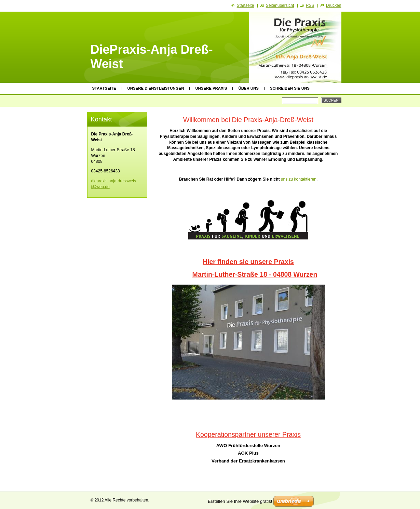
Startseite (104, 88)
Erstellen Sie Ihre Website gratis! (240, 501)
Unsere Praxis (211, 88)
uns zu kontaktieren (299, 179)
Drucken (334, 5)
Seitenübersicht (280, 5)
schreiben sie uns (290, 88)
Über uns (248, 88)
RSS (310, 5)
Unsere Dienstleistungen (156, 88)
